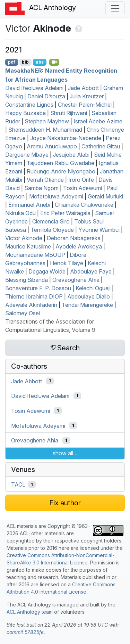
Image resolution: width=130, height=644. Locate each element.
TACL (18, 484)
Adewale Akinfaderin (31, 305)
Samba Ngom (41, 188)
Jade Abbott (83, 88)
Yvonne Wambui (99, 230)
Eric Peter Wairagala (65, 213)
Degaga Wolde (47, 271)
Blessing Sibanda (27, 280)
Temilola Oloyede (52, 230)
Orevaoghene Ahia (76, 280)
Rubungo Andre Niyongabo (61, 171)
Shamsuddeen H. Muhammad (45, 130)
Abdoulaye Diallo (89, 296)
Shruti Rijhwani (69, 113)
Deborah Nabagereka (74, 238)
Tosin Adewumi (83, 188)
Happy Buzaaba (25, 113)
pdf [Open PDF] (12, 62)
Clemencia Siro (51, 221)
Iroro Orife (81, 180)
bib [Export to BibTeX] (25, 62)
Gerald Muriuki (105, 196)
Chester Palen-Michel (85, 105)
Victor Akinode (24, 238)
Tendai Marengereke (87, 305)
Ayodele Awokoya (79, 246)
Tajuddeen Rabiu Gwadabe (60, 163)
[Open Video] (54, 62)
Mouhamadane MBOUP (35, 255)
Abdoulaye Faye (91, 271)
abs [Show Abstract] (40, 62)
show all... (65, 453)
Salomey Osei (23, 313)
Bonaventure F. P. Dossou (38, 288)
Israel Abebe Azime (98, 121)
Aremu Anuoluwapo (52, 146)
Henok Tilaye (67, 263)
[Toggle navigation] (115, 8)
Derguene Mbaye (27, 155)
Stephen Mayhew (47, 121)
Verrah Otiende (45, 180)
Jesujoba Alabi (71, 155)
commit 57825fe (25, 632)
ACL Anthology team (30, 612)
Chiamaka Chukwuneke (84, 205)
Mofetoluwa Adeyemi (56, 196)
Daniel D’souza (46, 96)
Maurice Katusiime (28, 246)
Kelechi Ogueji (93, 288)
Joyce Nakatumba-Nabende (66, 138)
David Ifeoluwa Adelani (34, 88)
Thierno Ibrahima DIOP (34, 296)
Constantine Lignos (29, 105)
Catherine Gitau (101, 146)
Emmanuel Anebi (29, 205)
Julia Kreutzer (87, 96)
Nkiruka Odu (20, 213)
